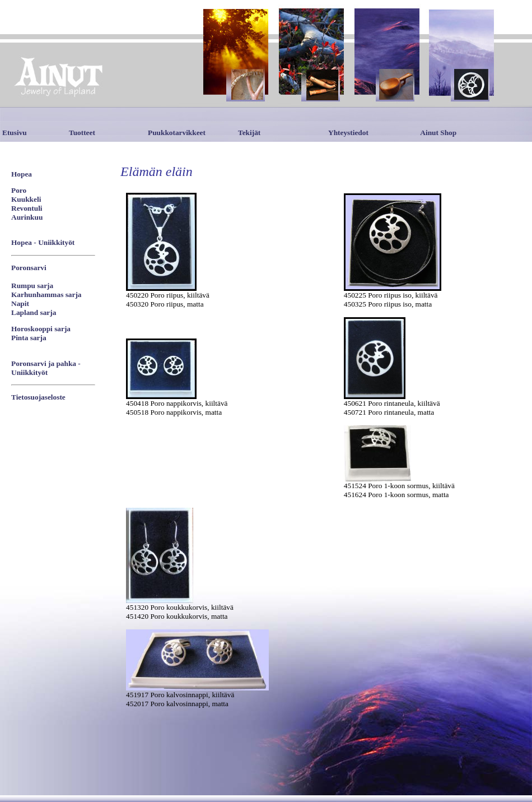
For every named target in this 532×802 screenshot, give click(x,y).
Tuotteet (82, 133)
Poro (19, 190)
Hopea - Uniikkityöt (43, 242)
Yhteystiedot (348, 133)
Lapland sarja (34, 312)
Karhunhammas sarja (46, 295)
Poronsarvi (29, 268)
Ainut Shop (438, 133)
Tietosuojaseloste (38, 397)
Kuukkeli (26, 199)
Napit (20, 303)
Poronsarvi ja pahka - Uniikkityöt (46, 368)
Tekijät (249, 133)
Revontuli (27, 208)
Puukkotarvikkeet (177, 133)
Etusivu (15, 133)
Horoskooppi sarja (41, 329)
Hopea (22, 174)
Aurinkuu (27, 217)
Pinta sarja (29, 338)
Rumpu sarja (32, 286)
